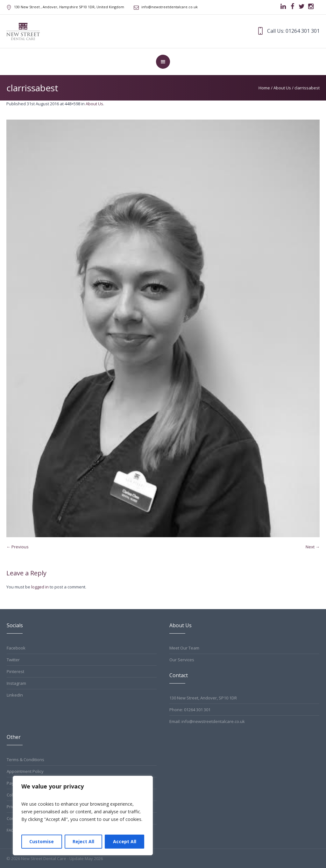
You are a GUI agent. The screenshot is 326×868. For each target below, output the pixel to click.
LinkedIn (15, 695)
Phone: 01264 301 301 (190, 710)
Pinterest (15, 671)
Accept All (125, 841)
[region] (83, 816)
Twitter (13, 660)
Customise (42, 841)
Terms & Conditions (25, 760)
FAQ (11, 830)
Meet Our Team (184, 648)
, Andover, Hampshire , (69, 7)
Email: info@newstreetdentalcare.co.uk (207, 721)
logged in (40, 587)
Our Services (182, 660)
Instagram (16, 683)
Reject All (83, 841)
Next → (313, 547)
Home (264, 88)
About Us (282, 88)
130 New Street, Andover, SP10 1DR (203, 698)
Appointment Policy (25, 771)
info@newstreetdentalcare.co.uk (170, 7)
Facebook (16, 648)
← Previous (18, 547)
